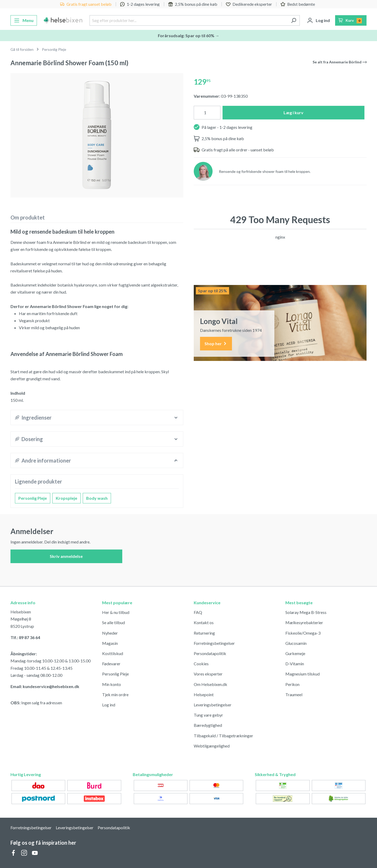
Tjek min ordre (115, 694)
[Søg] (294, 20)
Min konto (112, 684)
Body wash (97, 498)
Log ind (109, 705)
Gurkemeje (295, 653)
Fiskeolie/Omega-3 (303, 633)
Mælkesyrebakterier (304, 622)
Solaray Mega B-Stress (306, 612)
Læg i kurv (293, 112)
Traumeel (294, 694)
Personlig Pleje (33, 498)
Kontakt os (204, 622)
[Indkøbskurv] (351, 20)
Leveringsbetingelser (213, 705)
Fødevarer (111, 664)
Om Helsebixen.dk (210, 684)
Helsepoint (204, 694)
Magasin (110, 643)
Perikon (292, 684)
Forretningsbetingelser (214, 643)
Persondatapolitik (210, 653)
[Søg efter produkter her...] (188, 20)
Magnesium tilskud (303, 674)
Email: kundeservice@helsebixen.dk (45, 686)
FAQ (198, 612)
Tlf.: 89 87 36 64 (25, 637)
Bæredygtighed (208, 725)
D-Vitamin (295, 664)
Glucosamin (296, 643)
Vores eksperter (208, 674)
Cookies (201, 664)
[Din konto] (318, 20)
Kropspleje (66, 498)
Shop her (216, 344)
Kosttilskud (113, 653)
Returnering (204, 633)
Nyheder (110, 633)
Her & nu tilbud (116, 612)
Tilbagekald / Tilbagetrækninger (223, 736)
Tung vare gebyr (208, 715)
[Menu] (24, 20)
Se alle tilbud (113, 622)
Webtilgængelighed (212, 746)
